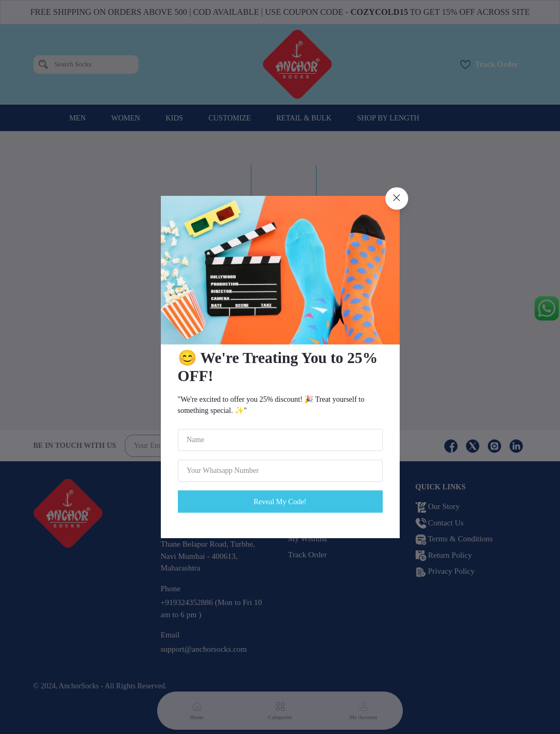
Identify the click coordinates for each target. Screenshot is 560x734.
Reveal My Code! (280, 502)
